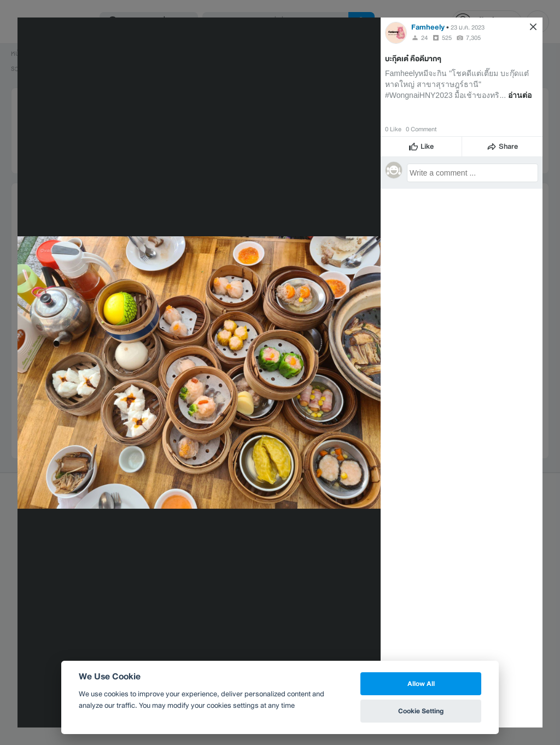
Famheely (428, 27)
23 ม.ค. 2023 (468, 27)
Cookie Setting (421, 711)
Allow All (421, 683)
